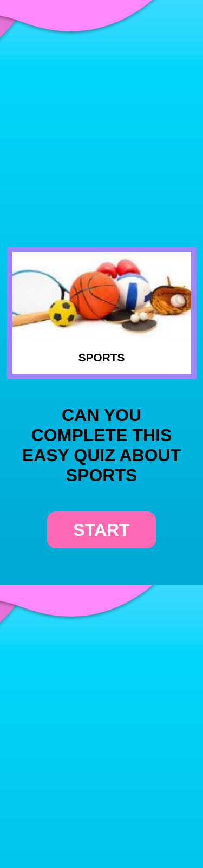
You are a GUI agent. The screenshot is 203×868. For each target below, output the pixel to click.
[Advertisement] (101, 110)
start (101, 530)
